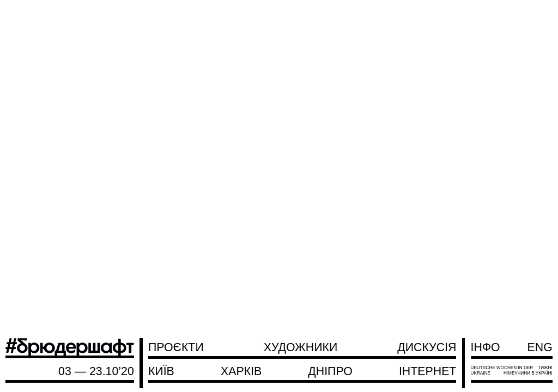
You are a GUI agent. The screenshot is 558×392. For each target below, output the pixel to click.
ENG (540, 348)
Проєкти (176, 348)
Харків (241, 372)
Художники (301, 348)
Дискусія (427, 348)
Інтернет (427, 372)
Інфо (486, 348)
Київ (161, 372)
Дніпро (330, 372)
